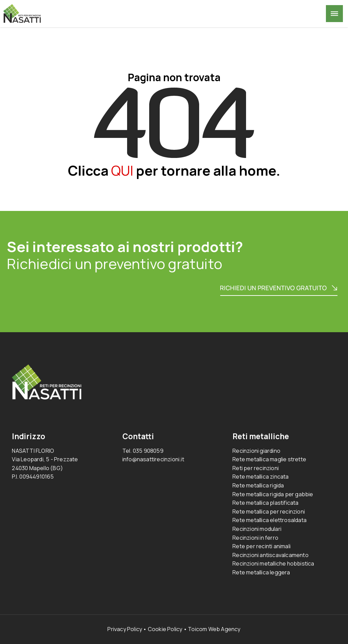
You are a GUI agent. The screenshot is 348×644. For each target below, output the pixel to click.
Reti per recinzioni (256, 468)
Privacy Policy (125, 629)
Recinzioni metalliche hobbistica (273, 563)
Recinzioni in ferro (255, 538)
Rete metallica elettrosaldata (269, 520)
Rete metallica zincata (260, 477)
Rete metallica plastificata (265, 503)
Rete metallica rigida (258, 485)
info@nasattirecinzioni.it (153, 459)
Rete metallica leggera (261, 572)
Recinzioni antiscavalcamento (271, 555)
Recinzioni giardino (256, 451)
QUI (122, 170)
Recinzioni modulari (257, 529)
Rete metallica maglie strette (269, 459)
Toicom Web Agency (214, 629)
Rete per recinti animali (262, 546)
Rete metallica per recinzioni (269, 512)
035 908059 (148, 451)
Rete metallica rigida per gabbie (273, 494)
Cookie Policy (165, 629)
